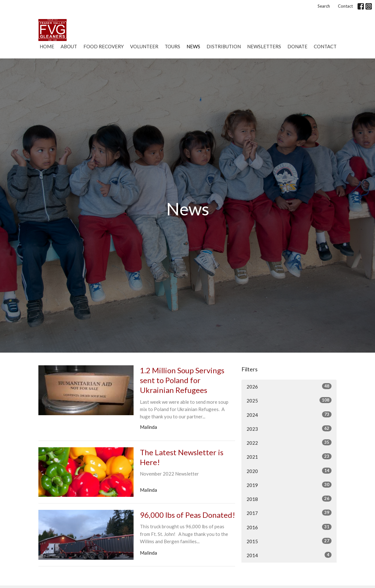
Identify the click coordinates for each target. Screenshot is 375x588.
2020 (289, 471)
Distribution (224, 46)
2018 (289, 499)
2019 (289, 485)
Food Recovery (104, 46)
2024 (289, 415)
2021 (289, 456)
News (193, 46)
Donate (297, 46)
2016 (289, 527)
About (69, 46)
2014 (289, 555)
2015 (289, 541)
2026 (289, 386)
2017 (289, 513)
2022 (289, 443)
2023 (289, 429)
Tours (172, 46)
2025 (289, 400)
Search (324, 6)
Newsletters (264, 46)
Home (47, 46)
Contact (345, 6)
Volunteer (144, 46)
